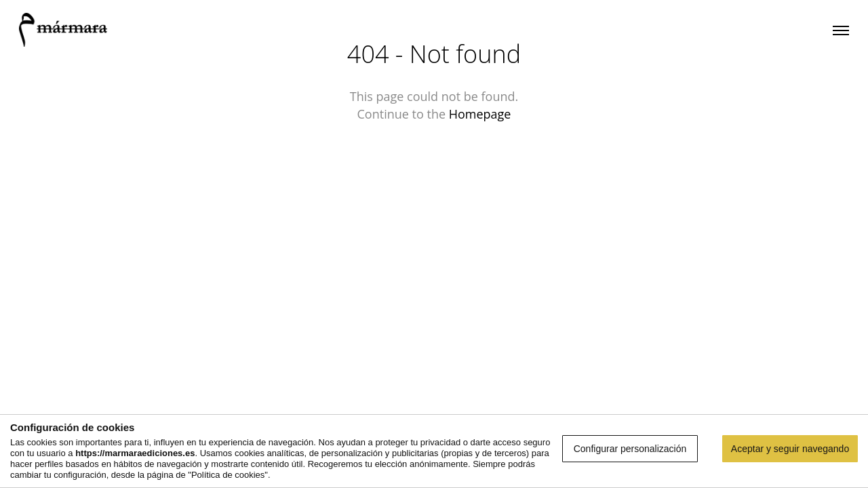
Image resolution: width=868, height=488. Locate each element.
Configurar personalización (630, 449)
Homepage (480, 114)
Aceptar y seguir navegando (790, 449)
